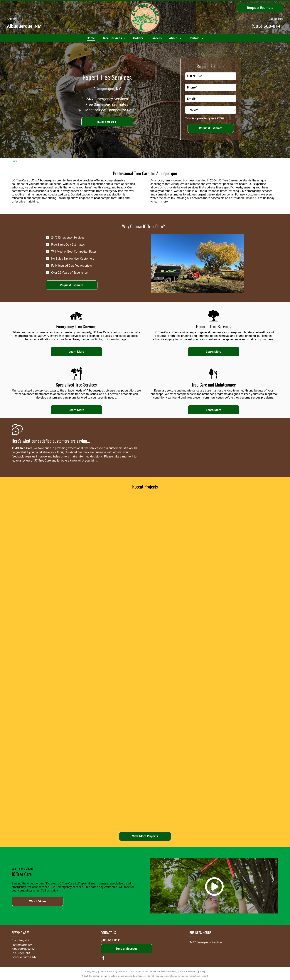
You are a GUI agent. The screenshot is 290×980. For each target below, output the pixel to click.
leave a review (21, 461)
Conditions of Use (140, 971)
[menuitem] (91, 38)
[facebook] (103, 959)
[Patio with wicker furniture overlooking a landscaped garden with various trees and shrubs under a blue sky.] (245, 594)
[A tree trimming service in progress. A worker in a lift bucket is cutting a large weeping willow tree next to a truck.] (178, 528)
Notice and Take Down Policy (164, 971)
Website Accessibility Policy (193, 971)
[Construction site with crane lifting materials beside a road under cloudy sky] (112, 727)
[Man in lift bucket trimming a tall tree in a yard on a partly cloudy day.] (245, 661)
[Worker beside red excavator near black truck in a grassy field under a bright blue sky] (245, 727)
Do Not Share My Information (115, 971)
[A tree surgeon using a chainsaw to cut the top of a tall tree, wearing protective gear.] (112, 528)
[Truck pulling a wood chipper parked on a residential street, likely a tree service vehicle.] (45, 661)
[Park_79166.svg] (214, 321)
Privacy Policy (91, 971)
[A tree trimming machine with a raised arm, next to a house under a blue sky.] (45, 727)
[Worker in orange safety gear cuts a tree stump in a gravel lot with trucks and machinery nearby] (112, 793)
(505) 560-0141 (267, 26)
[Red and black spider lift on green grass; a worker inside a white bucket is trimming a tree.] (178, 661)
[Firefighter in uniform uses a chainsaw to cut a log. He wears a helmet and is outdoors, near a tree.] (45, 594)
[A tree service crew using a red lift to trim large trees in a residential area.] (112, 661)
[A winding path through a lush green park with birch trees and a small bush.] (112, 594)
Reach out (253, 198)
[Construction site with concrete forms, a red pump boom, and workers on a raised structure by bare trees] (45, 793)
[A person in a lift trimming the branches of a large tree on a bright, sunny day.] (178, 594)
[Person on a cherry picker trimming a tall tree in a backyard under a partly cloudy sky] (178, 727)
